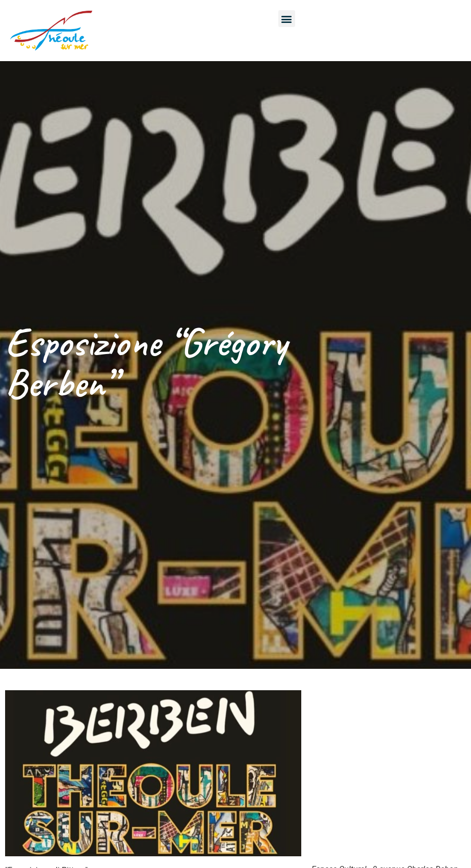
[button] (287, 19)
